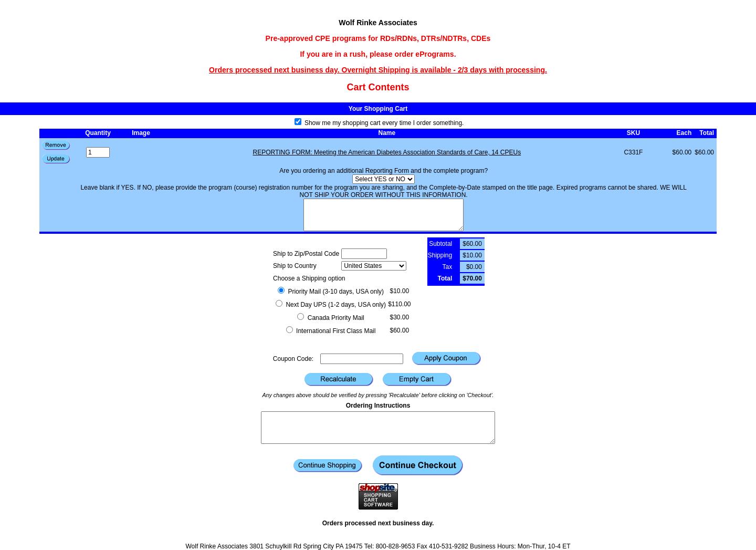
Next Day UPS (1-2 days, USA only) (331, 305)
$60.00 (399, 330)
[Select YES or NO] (384, 179)
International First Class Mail (331, 331)
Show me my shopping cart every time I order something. (379, 123)
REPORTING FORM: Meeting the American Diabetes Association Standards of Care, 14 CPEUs (387, 152)
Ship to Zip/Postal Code (306, 254)
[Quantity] (98, 152)
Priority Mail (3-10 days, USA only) (331, 292)
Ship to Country (295, 266)
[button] (56, 159)
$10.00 (399, 291)
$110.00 (399, 304)
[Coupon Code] (362, 359)
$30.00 (399, 317)
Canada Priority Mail (330, 318)
